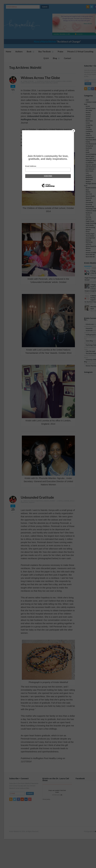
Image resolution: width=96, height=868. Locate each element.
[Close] (73, 131)
